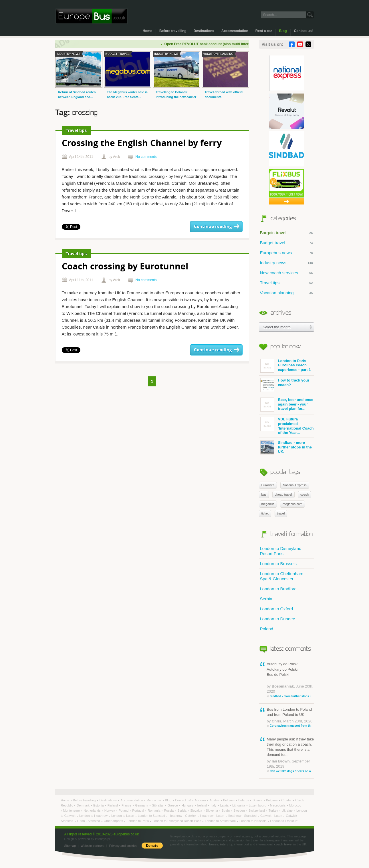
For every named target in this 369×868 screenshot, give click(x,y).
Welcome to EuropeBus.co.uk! (92, 16)
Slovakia (197, 811)
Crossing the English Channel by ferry (142, 144)
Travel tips (286, 283)
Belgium (229, 800)
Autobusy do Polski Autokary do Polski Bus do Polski (290, 680)
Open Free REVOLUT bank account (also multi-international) (218, 44)
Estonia (99, 805)
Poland (267, 629)
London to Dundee (278, 619)
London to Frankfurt (284, 821)
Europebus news (286, 253)
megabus (268, 504)
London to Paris (138, 821)
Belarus (244, 800)
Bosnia (258, 800)
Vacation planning (286, 293)
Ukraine (288, 811)
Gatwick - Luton (272, 816)
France (127, 805)
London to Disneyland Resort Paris (281, 551)
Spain (226, 811)
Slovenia (212, 811)
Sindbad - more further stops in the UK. (286, 447)
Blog (283, 31)
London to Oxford (277, 609)
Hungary (188, 805)
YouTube (300, 44)
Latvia (225, 805)
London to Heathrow (94, 816)
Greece (173, 805)
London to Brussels (278, 564)
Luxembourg (258, 805)
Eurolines (268, 485)
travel (281, 513)
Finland (113, 805)
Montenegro (72, 811)
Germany (142, 805)
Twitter (308, 44)
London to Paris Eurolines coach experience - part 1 (286, 366)
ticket (265, 513)
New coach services (286, 273)
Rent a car (264, 31)
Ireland (203, 805)
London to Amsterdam (221, 821)
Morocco (295, 805)
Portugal (138, 811)
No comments (146, 157)
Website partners (93, 846)
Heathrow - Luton (212, 816)
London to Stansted (152, 816)
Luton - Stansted (89, 821)
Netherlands (92, 811)
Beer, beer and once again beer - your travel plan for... (287, 405)
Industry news (286, 263)
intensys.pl (102, 839)
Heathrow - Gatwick (183, 816)
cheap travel (283, 494)
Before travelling (173, 31)
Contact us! (303, 31)
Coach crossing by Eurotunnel (125, 267)
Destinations (204, 31)
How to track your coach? (285, 385)
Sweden (240, 811)
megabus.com (292, 504)
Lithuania (239, 805)
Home (147, 31)
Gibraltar (158, 805)
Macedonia (278, 805)
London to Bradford (278, 589)
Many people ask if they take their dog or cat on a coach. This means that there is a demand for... (290, 755)
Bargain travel (286, 233)
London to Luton (123, 816)
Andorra (201, 800)
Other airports (114, 821)
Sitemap (70, 846)
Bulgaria (272, 800)
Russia (169, 811)
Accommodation (235, 31)
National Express (295, 485)
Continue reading (213, 227)
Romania (154, 811)
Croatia (287, 800)
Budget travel (286, 243)
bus (264, 494)
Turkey (274, 811)
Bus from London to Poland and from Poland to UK (290, 718)
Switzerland (257, 811)
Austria (215, 800)
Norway (110, 811)
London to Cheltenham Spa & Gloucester (282, 576)
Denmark (84, 805)
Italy (214, 805)
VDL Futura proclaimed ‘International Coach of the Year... (287, 426)
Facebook (292, 44)
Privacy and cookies (123, 846)
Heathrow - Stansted (243, 816)
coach (304, 494)
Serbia (266, 599)
